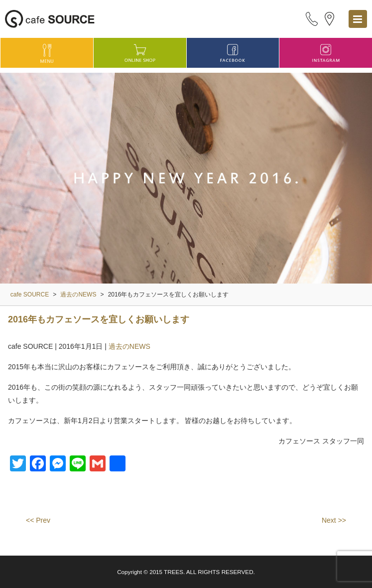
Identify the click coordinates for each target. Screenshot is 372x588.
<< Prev (38, 520)
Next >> (334, 520)
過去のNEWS (129, 346)
